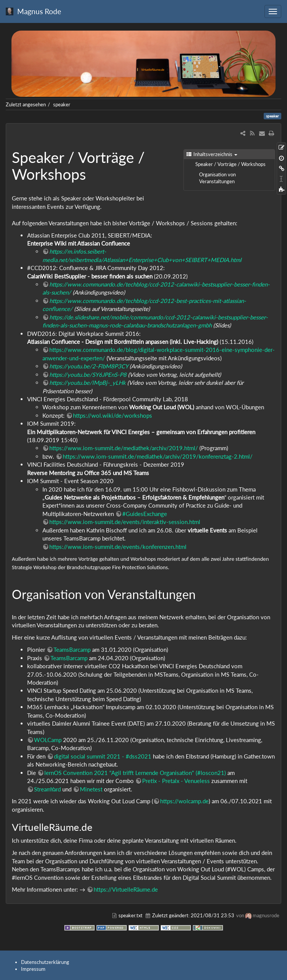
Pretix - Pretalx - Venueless (176, 781)
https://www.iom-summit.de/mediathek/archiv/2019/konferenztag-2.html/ (158, 456)
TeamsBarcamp (72, 650)
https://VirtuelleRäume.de (126, 889)
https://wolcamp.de (184, 801)
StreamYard (48, 789)
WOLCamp (48, 740)
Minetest (92, 789)
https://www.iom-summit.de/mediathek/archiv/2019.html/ (124, 448)
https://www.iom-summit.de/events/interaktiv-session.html (125, 522)
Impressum (33, 969)
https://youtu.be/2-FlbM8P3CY (89, 366)
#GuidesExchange (145, 514)
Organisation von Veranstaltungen (217, 178)
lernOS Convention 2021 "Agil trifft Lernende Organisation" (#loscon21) (135, 773)
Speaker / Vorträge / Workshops (230, 164)
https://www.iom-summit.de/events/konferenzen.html (118, 547)
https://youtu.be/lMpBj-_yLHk (88, 383)
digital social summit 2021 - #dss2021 (103, 756)
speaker (62, 104)
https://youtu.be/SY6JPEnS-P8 (88, 374)
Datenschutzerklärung (45, 962)
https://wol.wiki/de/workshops (113, 415)
